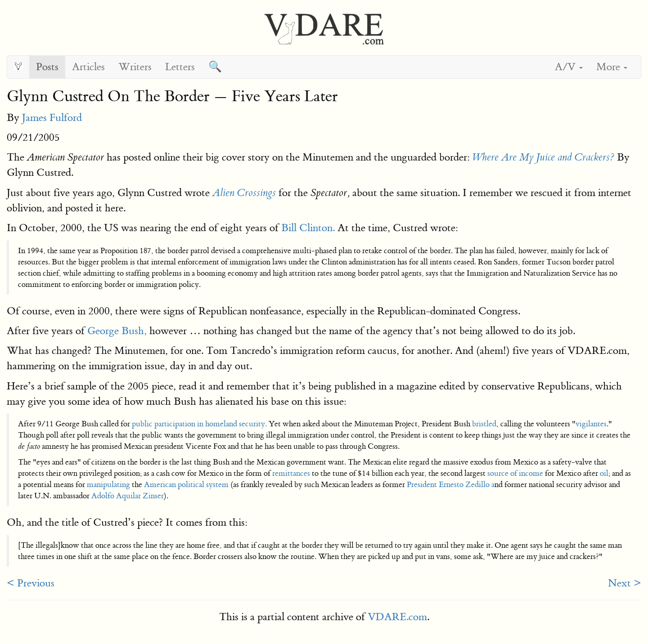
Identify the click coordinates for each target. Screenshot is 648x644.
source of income (514, 473)
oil (604, 473)
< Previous (31, 583)
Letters (180, 67)
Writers (135, 67)
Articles (88, 67)
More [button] (612, 67)
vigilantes (591, 424)
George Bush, (116, 331)
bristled (484, 424)
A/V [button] (569, 67)
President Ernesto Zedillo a (451, 485)
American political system (186, 485)
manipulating (108, 485)
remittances (291, 473)
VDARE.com (397, 617)
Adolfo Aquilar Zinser (128, 496)
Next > (625, 583)
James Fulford (52, 118)
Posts (47, 67)
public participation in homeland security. (199, 424)
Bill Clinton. (307, 228)
